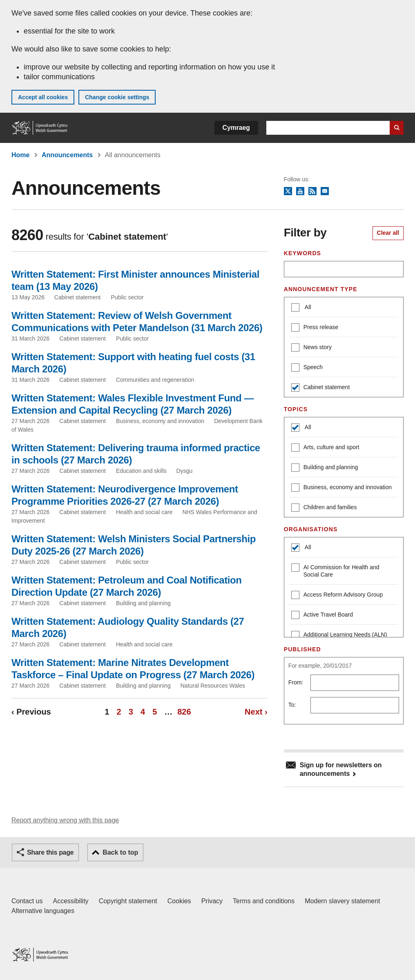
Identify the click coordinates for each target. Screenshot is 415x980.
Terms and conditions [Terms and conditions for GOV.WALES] (264, 901)
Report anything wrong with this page (65, 820)
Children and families (324, 508)
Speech (307, 368)
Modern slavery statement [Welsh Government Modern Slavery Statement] (342, 901)
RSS (312, 192)
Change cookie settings (117, 97)
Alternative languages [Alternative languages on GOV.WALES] (43, 911)
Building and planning (325, 468)
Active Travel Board (322, 616)
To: (292, 705)
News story (311, 348)
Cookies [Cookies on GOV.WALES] (179, 901)
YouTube (300, 192)
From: (296, 682)
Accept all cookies (43, 97)
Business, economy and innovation (341, 488)
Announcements (67, 155)
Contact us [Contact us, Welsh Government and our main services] (27, 901)
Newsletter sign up (325, 192)
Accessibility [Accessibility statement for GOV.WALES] (70, 901)
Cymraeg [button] (236, 128)
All (307, 307)
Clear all (388, 233)
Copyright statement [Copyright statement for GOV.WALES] (128, 901)
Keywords (302, 253)
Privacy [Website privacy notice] (212, 901)
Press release (315, 328)
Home (20, 155)
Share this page (50, 852)
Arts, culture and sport (325, 448)
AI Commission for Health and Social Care (335, 571)
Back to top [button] (120, 852)
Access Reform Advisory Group (337, 596)
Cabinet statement (321, 388)
